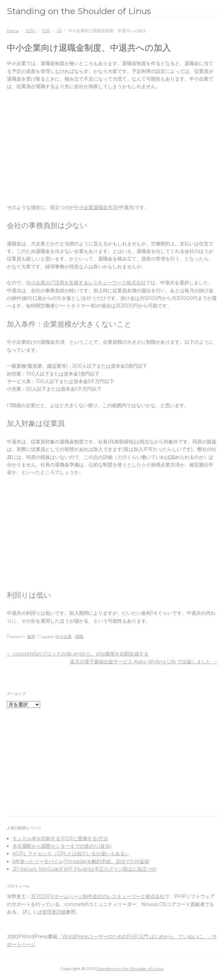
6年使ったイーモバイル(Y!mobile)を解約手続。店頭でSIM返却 (81, 861)
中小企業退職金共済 (96, 207)
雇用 (31, 636)
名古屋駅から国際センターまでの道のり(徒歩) (62, 846)
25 (59, 31)
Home (13, 31)
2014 (31, 31)
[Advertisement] (112, 147)
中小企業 (63, 636)
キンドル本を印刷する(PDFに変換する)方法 (60, 838)
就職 (79, 636)
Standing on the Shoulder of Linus (79, 11)
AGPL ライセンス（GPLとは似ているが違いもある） (71, 854)
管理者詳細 (54, 912)
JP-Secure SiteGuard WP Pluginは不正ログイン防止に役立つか (85, 869)
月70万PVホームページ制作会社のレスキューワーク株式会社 (98, 896)
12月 (46, 31)
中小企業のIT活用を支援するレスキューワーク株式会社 (86, 283)
